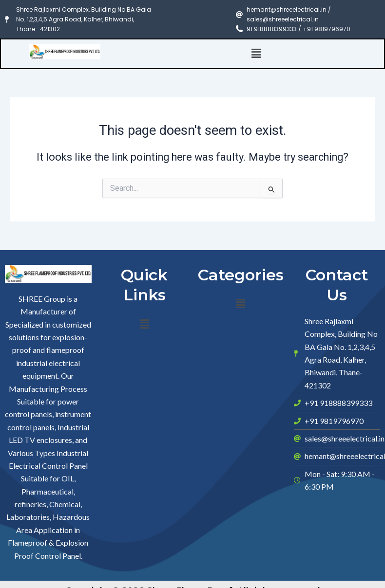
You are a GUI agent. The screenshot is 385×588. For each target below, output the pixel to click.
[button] (256, 54)
